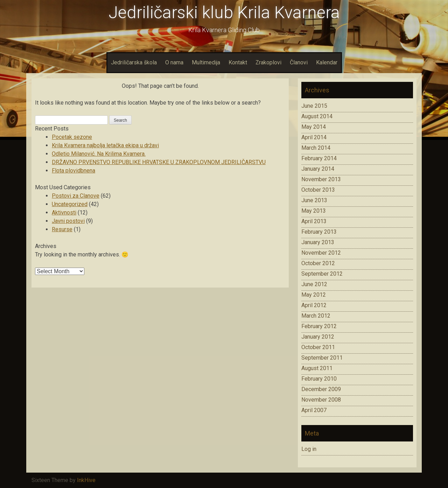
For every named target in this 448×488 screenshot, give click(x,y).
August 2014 (317, 116)
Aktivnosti (64, 213)
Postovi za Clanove (76, 196)
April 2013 (314, 221)
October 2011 (318, 347)
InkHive (86, 480)
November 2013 (321, 179)
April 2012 (314, 305)
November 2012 (321, 253)
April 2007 (314, 410)
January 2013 (318, 242)
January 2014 (318, 169)
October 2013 (318, 190)
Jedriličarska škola (134, 62)
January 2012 (318, 337)
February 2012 (319, 326)
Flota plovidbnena (73, 171)
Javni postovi (68, 221)
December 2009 (321, 389)
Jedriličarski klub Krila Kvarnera (224, 12)
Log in (309, 449)
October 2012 (318, 263)
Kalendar (327, 62)
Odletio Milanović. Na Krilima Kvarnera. (99, 154)
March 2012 (316, 316)
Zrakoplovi (268, 62)
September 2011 (322, 358)
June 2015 (314, 106)
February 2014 (319, 158)
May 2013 (314, 211)
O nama (174, 62)
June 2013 (314, 200)
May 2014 (314, 127)
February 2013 (319, 232)
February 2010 (319, 379)
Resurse (62, 229)
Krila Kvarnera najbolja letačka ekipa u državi (105, 145)
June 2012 (314, 284)
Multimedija (206, 62)
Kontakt (238, 62)
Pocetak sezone (72, 137)
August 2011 (317, 368)
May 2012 (314, 295)
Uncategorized (70, 204)
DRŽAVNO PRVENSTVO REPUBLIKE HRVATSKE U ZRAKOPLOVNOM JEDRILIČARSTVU (159, 162)
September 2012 (322, 274)
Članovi (299, 62)
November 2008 (321, 400)
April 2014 (314, 137)
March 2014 (316, 148)
